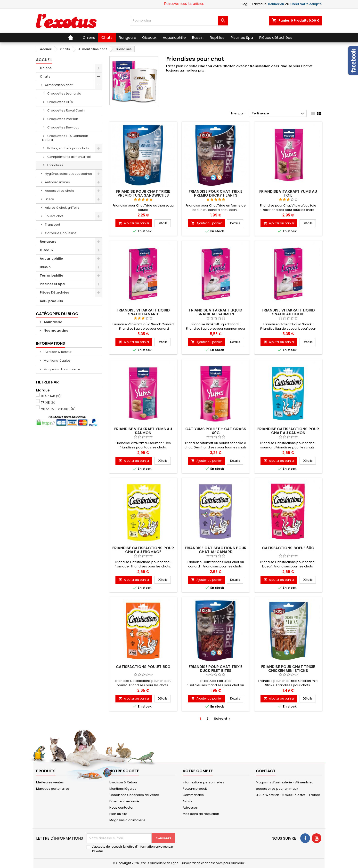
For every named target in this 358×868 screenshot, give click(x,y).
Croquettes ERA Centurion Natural (65, 138)
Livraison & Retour (57, 352)
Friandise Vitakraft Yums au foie (288, 193)
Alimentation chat (59, 85)
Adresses (190, 808)
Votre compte (198, 771)
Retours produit (195, 789)
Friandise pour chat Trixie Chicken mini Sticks (288, 669)
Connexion (276, 4)
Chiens (46, 68)
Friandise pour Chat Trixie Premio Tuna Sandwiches (143, 193)
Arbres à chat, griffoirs (62, 208)
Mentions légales (57, 361)
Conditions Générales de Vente (134, 795)
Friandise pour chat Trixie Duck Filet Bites (216, 669)
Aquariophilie (51, 259)
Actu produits (51, 301)
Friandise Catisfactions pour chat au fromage (143, 550)
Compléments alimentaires (69, 157)
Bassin (45, 267)
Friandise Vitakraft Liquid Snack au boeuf (288, 312)
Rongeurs (48, 242)
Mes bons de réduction (201, 814)
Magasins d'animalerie (61, 369)
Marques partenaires (53, 789)
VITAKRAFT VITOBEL (58, 409)
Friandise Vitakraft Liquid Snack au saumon (216, 312)
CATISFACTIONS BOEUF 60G (288, 548)
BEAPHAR (51, 396)
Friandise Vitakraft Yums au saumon (143, 431)
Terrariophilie (51, 275)
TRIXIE (48, 402)
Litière (49, 199)
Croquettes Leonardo (64, 93)
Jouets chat (54, 216)
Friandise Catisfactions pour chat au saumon (288, 431)
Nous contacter (122, 808)
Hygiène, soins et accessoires (68, 174)
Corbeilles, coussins (61, 233)
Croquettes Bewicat (63, 127)
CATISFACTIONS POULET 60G (143, 667)
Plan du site (118, 814)
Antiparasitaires (57, 182)
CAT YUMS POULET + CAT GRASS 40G (216, 431)
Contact (266, 771)
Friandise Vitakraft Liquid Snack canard (143, 312)
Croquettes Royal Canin (66, 110)
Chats (45, 76)
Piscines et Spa (52, 284)
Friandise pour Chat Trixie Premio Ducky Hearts (216, 193)
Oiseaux (47, 250)
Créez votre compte (306, 4)
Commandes (193, 795)
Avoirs (187, 801)
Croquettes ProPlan (63, 119)
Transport (53, 225)
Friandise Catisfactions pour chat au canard (216, 550)
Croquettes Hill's (60, 102)
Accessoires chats (59, 191)
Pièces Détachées (54, 292)
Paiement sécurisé (124, 801)
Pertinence (279, 114)
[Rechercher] (179, 21)
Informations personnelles (203, 782)
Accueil (44, 60)
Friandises (55, 165)
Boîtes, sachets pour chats (68, 148)
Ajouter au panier (134, 223)
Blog (244, 4)
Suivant (223, 719)
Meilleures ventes (50, 782)
